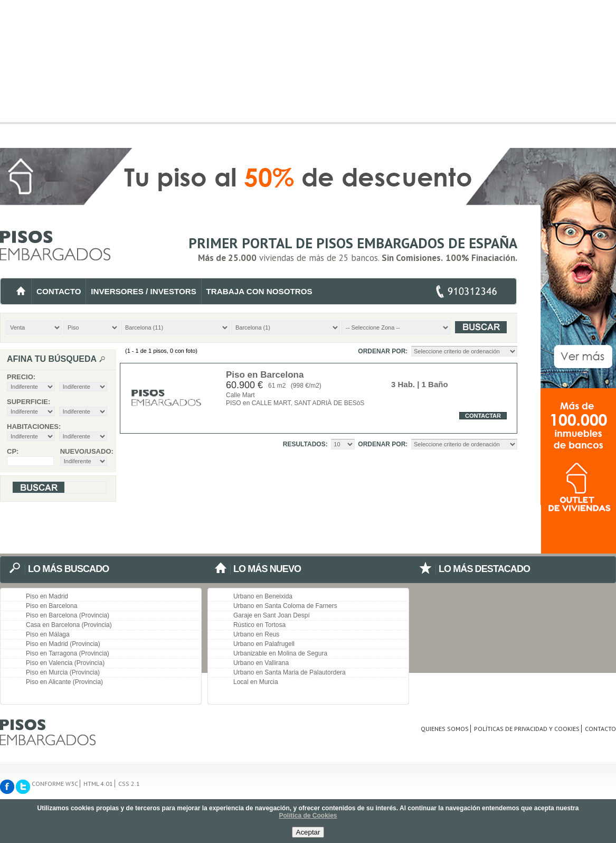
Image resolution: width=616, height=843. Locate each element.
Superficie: (29, 402)
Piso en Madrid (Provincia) (63, 644)
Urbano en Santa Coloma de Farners (285, 606)
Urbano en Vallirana (261, 663)
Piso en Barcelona (265, 375)
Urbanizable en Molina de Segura (280, 653)
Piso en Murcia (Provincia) (63, 672)
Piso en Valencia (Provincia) (65, 663)
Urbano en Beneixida (263, 596)
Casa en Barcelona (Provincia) (69, 625)
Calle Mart (240, 395)
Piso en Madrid (47, 596)
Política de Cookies (308, 816)
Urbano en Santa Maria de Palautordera (290, 672)
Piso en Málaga (48, 634)
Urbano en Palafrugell (264, 644)
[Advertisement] (308, 74)
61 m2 (277, 386)
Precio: (21, 377)
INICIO (21, 291)
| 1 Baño (432, 384)
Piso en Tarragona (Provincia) (68, 653)
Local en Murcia (256, 682)
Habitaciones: (34, 427)
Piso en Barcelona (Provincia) (68, 615)
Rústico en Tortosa (259, 625)
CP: (13, 451)
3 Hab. (403, 384)
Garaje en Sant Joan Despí (272, 615)
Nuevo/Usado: (84, 451)
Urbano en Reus (256, 634)
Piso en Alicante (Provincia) (64, 682)
